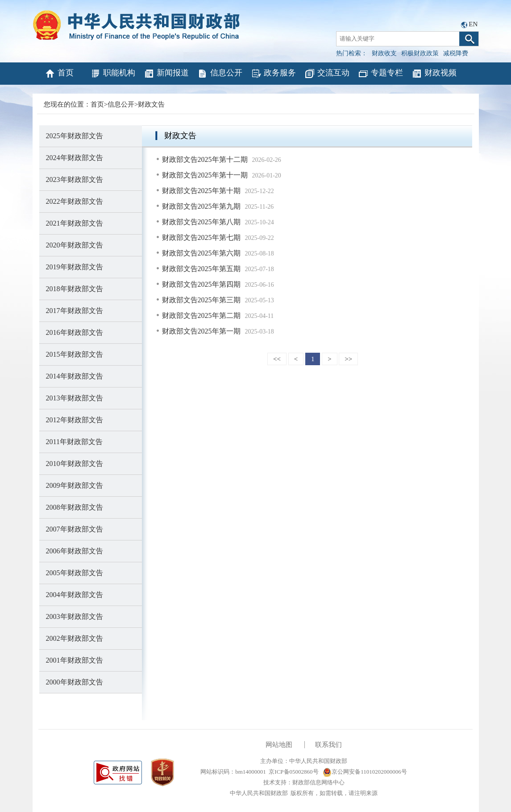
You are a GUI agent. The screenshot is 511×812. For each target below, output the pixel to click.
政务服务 (273, 74)
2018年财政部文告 (75, 289)
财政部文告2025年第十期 (201, 191)
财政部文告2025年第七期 (201, 237)
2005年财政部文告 (75, 573)
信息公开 (220, 74)
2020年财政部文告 (75, 245)
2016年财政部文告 (75, 332)
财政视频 (434, 74)
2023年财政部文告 (75, 179)
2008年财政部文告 (75, 507)
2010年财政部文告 (75, 464)
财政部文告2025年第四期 (201, 284)
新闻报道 (166, 74)
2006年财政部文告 (75, 551)
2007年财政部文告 (75, 529)
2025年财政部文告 (75, 136)
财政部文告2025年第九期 (201, 206)
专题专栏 (380, 74)
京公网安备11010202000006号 (365, 772)
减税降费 (456, 53)
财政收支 (384, 53)
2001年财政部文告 (75, 660)
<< (277, 359)
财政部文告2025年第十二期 (205, 159)
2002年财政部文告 (75, 638)
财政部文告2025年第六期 (201, 253)
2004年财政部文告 (75, 595)
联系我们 (328, 745)
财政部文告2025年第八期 (201, 222)
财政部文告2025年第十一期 (205, 175)
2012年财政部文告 (75, 420)
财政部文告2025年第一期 (201, 331)
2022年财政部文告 (75, 201)
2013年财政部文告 (75, 398)
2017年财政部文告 (75, 311)
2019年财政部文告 (75, 267)
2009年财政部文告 (75, 485)
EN (473, 24)
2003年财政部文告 (75, 616)
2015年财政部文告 (75, 354)
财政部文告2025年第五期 (201, 269)
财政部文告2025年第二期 (201, 315)
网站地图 (279, 745)
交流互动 (327, 74)
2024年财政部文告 (75, 158)
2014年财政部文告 (75, 376)
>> (348, 359)
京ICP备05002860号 (293, 772)
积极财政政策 (420, 53)
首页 (59, 74)
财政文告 (151, 104)
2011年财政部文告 (74, 442)
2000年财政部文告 (75, 682)
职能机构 (113, 74)
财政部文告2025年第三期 (201, 300)
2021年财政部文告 (75, 223)
